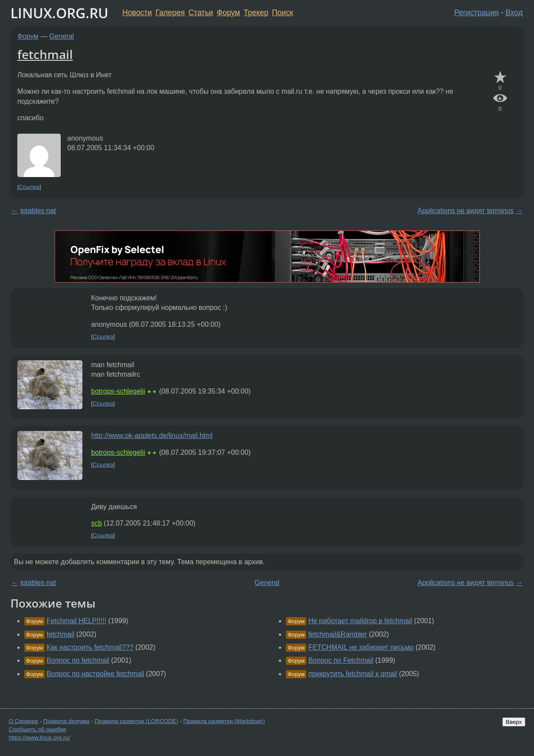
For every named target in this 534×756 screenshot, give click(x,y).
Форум (228, 13)
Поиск (283, 13)
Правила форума (67, 721)
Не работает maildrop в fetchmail (360, 621)
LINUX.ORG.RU (59, 13)
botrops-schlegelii (118, 391)
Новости (137, 13)
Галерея (170, 13)
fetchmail (45, 54)
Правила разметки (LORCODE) (136, 721)
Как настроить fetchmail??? (90, 647)
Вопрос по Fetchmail (341, 660)
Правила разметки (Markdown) (224, 721)
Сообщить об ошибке (38, 729)
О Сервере (23, 721)
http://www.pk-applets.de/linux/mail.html (152, 436)
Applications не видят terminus (466, 211)
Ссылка (29, 187)
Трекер (256, 13)
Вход (514, 13)
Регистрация (477, 13)
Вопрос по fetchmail (78, 660)
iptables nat (38, 211)
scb (97, 523)
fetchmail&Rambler (338, 634)
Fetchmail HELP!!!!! (76, 621)
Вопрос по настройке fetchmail (95, 674)
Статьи (201, 13)
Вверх (514, 722)
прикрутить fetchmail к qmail (353, 674)
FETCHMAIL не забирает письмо (361, 647)
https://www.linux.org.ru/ (39, 738)
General (62, 36)
